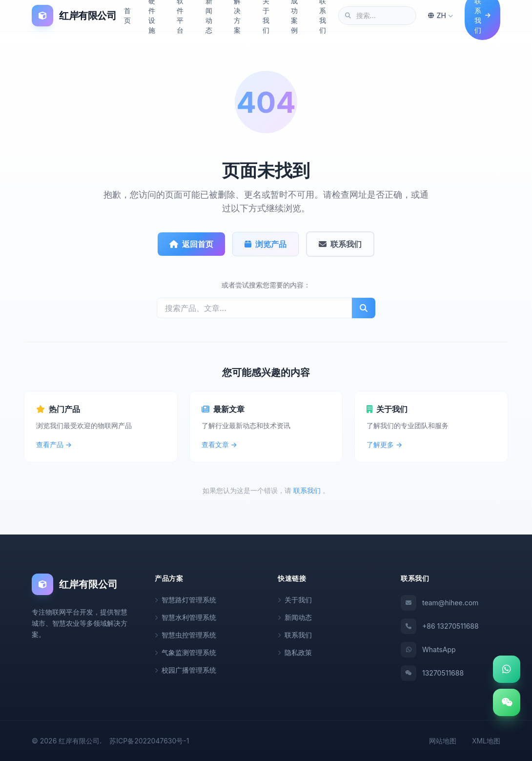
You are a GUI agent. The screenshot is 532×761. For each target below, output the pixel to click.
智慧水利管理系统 (185, 617)
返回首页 (191, 244)
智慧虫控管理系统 (185, 634)
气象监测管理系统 (185, 652)
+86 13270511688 (440, 626)
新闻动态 (295, 617)
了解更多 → (384, 444)
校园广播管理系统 (185, 669)
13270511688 (432, 673)
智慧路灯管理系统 (185, 599)
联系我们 (341, 244)
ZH (440, 15)
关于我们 (295, 599)
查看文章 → (219, 444)
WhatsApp (428, 649)
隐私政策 (295, 652)
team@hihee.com (440, 602)
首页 (127, 15)
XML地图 (486, 740)
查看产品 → (54, 444)
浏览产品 (266, 244)
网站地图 (443, 740)
